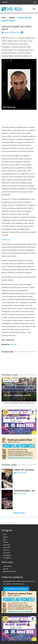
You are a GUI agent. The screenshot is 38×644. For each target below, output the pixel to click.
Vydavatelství (7, 566)
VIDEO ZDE (6, 240)
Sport (5, 540)
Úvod (4, 18)
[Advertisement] (19, 117)
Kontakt (6, 569)
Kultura (5, 542)
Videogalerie (7, 555)
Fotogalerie (7, 558)
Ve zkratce (14, 380)
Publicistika (7, 547)
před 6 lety (17, 32)
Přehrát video (20, 473)
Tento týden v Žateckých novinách (17, 395)
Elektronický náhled (9, 571)
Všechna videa (19, 513)
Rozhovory (7, 545)
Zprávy (12, 18)
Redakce (7, 32)
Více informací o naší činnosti (16, 589)
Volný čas (6, 550)
